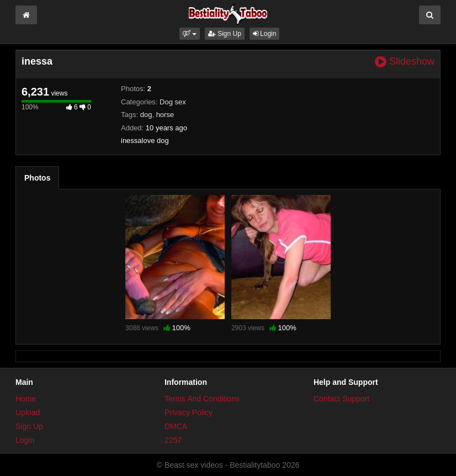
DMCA (176, 426)
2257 (173, 440)
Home (26, 399)
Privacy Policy (189, 412)
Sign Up (225, 34)
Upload (28, 412)
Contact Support (341, 399)
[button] (190, 34)
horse (165, 115)
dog (146, 115)
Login (265, 34)
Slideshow (405, 62)
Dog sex (173, 102)
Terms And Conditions (202, 399)
